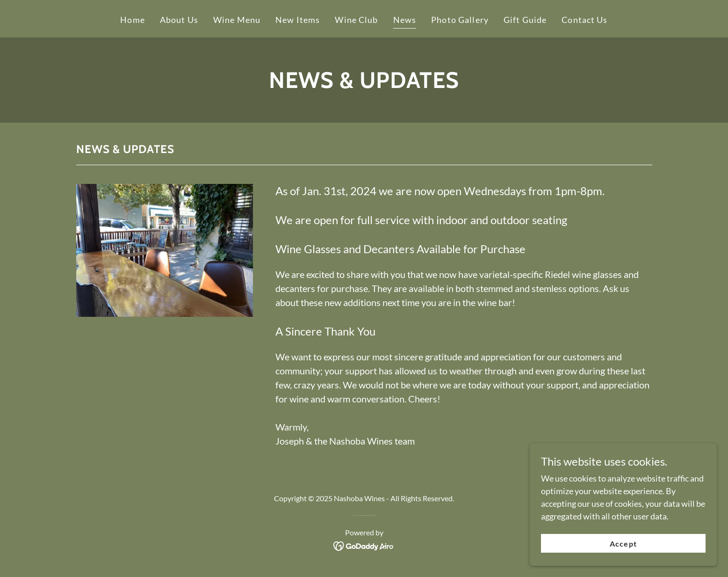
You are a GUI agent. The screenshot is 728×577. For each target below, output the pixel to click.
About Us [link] (179, 20)
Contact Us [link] (584, 20)
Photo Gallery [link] (460, 20)
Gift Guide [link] (525, 20)
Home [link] (133, 20)
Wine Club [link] (356, 20)
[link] (364, 545)
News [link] (405, 20)
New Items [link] (298, 20)
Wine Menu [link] (237, 20)
